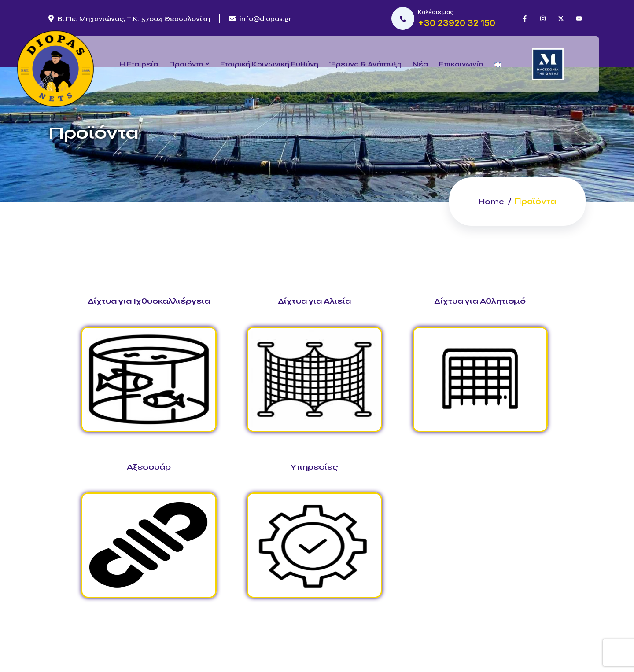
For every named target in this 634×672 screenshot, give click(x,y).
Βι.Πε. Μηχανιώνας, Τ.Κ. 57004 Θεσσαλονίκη (129, 19)
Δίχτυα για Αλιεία (314, 301)
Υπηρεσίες (314, 467)
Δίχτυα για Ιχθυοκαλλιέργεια (149, 301)
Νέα (420, 64)
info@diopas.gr (260, 19)
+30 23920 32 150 (457, 23)
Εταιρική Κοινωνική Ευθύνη (269, 64)
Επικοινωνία (461, 64)
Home (490, 201)
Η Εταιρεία (139, 64)
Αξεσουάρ (149, 467)
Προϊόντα (186, 64)
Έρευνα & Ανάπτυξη (365, 64)
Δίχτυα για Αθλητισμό (480, 301)
